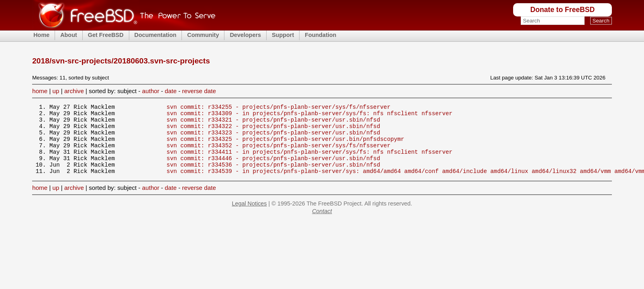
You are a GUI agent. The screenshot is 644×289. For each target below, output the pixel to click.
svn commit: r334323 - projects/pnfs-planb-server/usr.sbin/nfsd (273, 138)
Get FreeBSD (106, 35)
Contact (322, 224)
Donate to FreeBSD (562, 10)
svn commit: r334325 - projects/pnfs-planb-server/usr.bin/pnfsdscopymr (285, 146)
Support (283, 35)
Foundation (320, 35)
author (151, 91)
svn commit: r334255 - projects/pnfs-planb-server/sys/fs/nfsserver (279, 108)
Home (41, 35)
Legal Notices (249, 217)
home (40, 91)
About (69, 35)
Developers (245, 35)
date (171, 91)
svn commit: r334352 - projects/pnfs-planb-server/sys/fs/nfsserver (279, 154)
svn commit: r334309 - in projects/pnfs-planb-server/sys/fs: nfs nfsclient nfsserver (310, 115)
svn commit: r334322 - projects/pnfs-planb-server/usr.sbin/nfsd (273, 131)
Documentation (156, 35)
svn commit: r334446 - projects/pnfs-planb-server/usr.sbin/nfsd (273, 169)
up (56, 91)
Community (203, 35)
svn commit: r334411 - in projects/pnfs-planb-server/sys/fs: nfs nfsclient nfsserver (310, 161)
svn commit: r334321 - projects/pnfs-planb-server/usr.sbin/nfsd (273, 123)
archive (74, 91)
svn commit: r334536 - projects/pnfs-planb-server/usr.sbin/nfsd (273, 176)
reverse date (199, 91)
